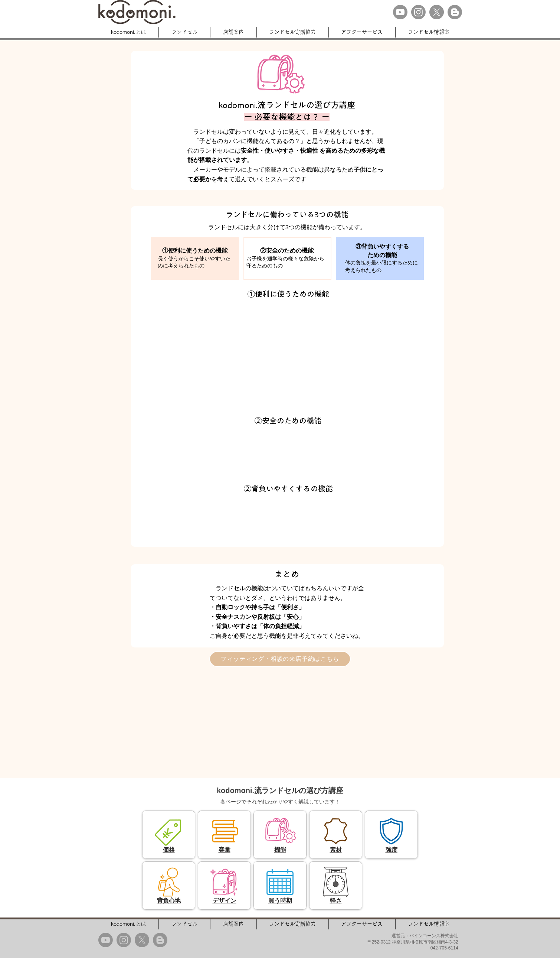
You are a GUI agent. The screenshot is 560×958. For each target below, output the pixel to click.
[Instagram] (418, 12)
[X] (437, 12)
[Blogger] (455, 12)
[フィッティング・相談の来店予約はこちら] (280, 659)
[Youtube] (400, 12)
